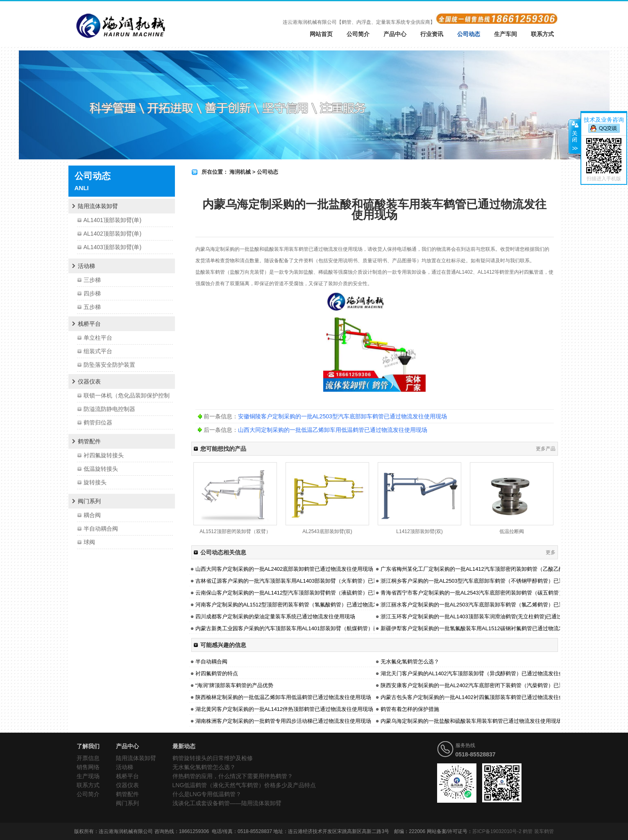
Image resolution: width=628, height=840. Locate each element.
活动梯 (86, 266)
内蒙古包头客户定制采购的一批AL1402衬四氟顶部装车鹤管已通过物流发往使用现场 (480, 697)
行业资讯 (432, 34)
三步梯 (92, 280)
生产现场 (88, 776)
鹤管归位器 (98, 422)
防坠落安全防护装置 (109, 365)
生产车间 (506, 34)
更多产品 (546, 449)
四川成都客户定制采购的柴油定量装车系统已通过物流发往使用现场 (275, 616)
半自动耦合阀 (101, 529)
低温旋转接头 (101, 469)
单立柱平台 (98, 338)
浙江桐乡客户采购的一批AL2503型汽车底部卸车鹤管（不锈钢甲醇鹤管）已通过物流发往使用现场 (496, 581)
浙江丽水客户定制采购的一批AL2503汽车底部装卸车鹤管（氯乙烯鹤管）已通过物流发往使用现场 (496, 605)
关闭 (575, 136)
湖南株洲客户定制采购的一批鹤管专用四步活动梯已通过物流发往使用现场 (283, 721)
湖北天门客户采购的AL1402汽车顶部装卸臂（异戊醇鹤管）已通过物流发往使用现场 (480, 673)
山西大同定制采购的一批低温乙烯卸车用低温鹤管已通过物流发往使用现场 (333, 430)
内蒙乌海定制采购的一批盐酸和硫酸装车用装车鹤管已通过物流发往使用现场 (471, 721)
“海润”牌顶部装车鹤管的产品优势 (235, 685)
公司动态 (469, 34)
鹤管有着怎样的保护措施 (410, 709)
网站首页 (321, 34)
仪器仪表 (89, 381)
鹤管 (304, 249)
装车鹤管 (544, 831)
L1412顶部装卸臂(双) (419, 531)
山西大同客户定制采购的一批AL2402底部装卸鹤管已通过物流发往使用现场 (285, 569)
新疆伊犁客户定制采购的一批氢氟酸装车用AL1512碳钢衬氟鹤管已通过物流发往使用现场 (486, 628)
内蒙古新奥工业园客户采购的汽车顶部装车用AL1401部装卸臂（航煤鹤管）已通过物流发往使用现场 (314, 628)
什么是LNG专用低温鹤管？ (207, 794)
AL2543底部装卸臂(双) (327, 531)
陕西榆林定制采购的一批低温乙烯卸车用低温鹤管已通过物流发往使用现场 (283, 697)
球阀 (89, 542)
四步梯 (92, 293)
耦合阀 (92, 515)
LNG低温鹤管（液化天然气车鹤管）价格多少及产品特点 (244, 785)
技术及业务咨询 (604, 120)
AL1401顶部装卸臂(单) (113, 220)
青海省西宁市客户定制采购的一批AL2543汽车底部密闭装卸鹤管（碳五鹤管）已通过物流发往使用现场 (502, 593)
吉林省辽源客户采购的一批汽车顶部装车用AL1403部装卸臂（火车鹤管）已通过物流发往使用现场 (311, 581)
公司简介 (358, 34)
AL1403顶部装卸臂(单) (113, 247)
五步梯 (92, 307)
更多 (551, 552)
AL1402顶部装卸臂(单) (113, 234)
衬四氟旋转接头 (104, 455)
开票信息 (88, 758)
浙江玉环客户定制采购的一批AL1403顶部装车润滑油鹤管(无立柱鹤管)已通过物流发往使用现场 (493, 616)
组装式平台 (98, 351)
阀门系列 (89, 501)
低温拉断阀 (512, 531)
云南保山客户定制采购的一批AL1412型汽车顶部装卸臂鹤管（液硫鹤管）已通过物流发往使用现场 (311, 593)
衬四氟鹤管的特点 (217, 673)
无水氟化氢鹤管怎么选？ (410, 662)
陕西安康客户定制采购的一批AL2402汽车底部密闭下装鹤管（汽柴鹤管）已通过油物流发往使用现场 (499, 685)
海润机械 (240, 172)
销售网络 (88, 767)
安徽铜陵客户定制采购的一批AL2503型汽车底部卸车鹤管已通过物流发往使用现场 (342, 416)
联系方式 (542, 34)
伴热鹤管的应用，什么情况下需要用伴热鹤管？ (233, 776)
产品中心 (395, 34)
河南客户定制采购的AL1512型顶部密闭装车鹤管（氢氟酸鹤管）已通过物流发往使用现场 (300, 605)
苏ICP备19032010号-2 (497, 831)
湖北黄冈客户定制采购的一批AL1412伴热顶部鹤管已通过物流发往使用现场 (285, 709)
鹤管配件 (89, 441)
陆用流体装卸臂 (98, 206)
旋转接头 (95, 482)
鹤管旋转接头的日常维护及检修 (213, 758)
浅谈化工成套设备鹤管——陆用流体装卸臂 (227, 803)
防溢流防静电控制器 (109, 409)
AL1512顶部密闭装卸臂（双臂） (235, 531)
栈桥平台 (89, 324)
